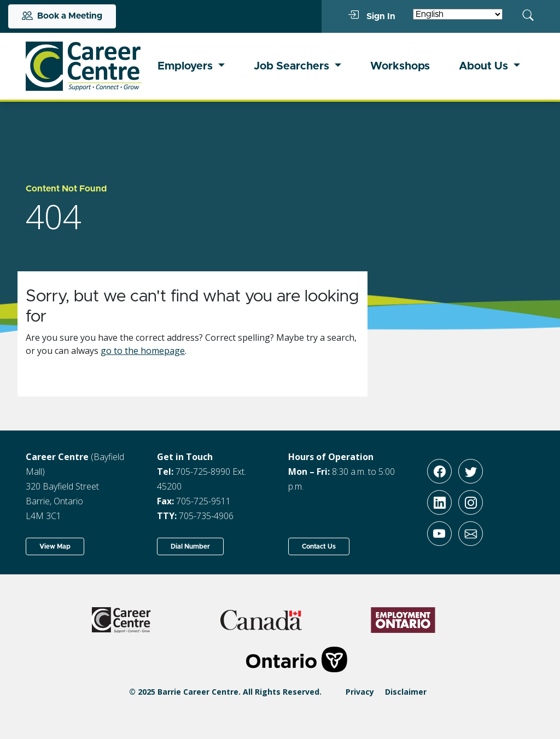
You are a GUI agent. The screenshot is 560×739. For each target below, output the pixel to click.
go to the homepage (143, 351)
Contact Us (319, 546)
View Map (55, 546)
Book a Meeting (62, 16)
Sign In (372, 16)
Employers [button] (186, 66)
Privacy (360, 692)
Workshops (400, 66)
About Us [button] (485, 66)
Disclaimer (406, 692)
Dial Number (190, 546)
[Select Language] (458, 14)
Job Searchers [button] (293, 66)
